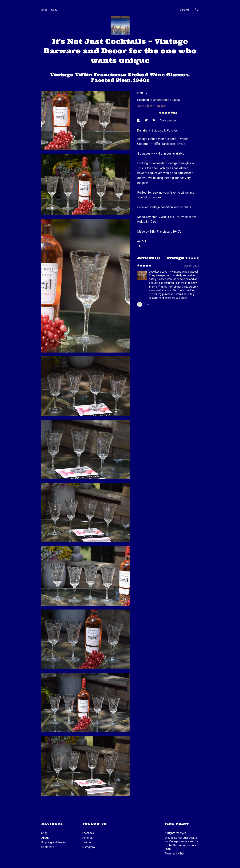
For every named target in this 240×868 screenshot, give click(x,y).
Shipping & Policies (165, 130)
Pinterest (88, 838)
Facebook (88, 833)
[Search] (197, 10)
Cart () (184, 10)
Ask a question (169, 120)
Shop (44, 10)
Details (143, 130)
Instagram (89, 847)
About (55, 10)
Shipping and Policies (54, 842)
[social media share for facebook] (139, 120)
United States (162, 100)
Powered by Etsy (175, 854)
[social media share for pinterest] (154, 120)
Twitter (87, 842)
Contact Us (48, 847)
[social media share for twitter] (147, 120)
